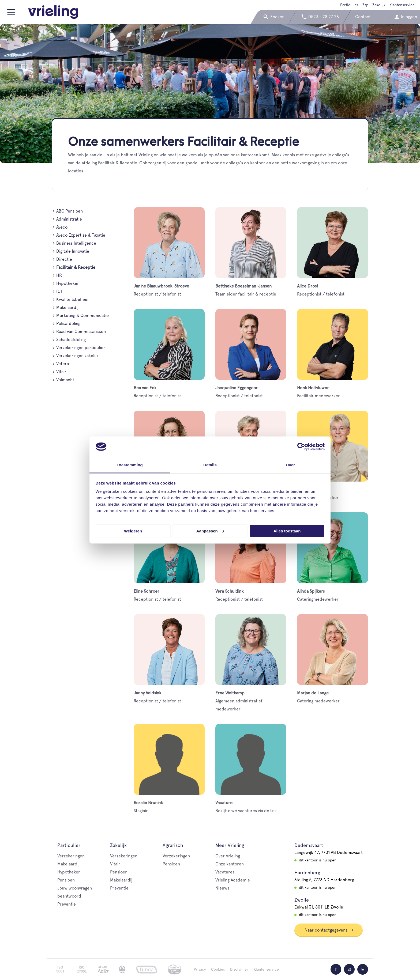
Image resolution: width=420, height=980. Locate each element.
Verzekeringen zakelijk (77, 356)
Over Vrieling (228, 856)
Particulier (349, 5)
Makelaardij (67, 307)
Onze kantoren (230, 864)
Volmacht (65, 380)
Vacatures (225, 872)
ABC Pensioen (70, 211)
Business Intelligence (76, 243)
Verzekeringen (71, 856)
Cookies (218, 969)
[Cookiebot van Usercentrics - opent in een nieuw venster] (301, 447)
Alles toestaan (287, 531)
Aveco (62, 227)
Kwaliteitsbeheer (73, 299)
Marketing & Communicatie (82, 315)
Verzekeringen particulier (81, 348)
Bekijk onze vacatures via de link (251, 769)
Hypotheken (68, 283)
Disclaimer (239, 969)
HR (59, 275)
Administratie (69, 219)
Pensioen (66, 880)
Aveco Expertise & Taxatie (81, 235)
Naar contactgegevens (329, 930)
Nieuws (222, 888)
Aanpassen (210, 531)
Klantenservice (402, 5)
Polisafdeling (68, 323)
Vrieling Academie (233, 880)
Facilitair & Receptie (76, 267)
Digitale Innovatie (73, 251)
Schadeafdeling (71, 340)
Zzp (365, 5)
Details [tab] (210, 465)
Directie (64, 259)
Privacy (200, 969)
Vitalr (61, 372)
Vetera (63, 364)
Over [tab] (290, 465)
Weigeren (133, 531)
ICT (59, 291)
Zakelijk (379, 5)
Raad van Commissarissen (81, 332)
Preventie (67, 904)
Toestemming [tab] (130, 465)
